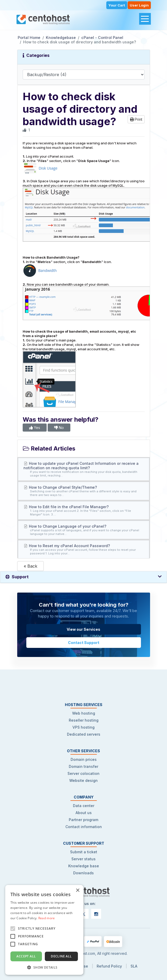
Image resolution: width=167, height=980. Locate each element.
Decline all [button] (61, 956)
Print (136, 119)
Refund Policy (109, 966)
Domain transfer (83, 766)
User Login (139, 5)
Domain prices (84, 759)
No (59, 428)
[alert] (44, 930)
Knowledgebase (61, 38)
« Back (30, 566)
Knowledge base (84, 866)
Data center (84, 806)
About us (84, 813)
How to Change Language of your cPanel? (84, 530)
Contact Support (84, 643)
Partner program (83, 820)
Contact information (84, 827)
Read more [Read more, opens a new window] (47, 918)
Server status (83, 859)
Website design (83, 780)
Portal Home (29, 38)
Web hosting (84, 713)
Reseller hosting (84, 720)
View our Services (83, 629)
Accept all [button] (26, 956)
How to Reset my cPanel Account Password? (84, 549)
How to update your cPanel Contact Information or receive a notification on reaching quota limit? (84, 469)
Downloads (83, 873)
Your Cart (117, 5)
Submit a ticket (84, 852)
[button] (44, 967)
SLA (134, 966)
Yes (35, 428)
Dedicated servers (84, 734)
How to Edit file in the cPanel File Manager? (84, 510)
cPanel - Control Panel (102, 38)
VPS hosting (83, 727)
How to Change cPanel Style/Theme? (84, 491)
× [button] (78, 891)
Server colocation (83, 773)
